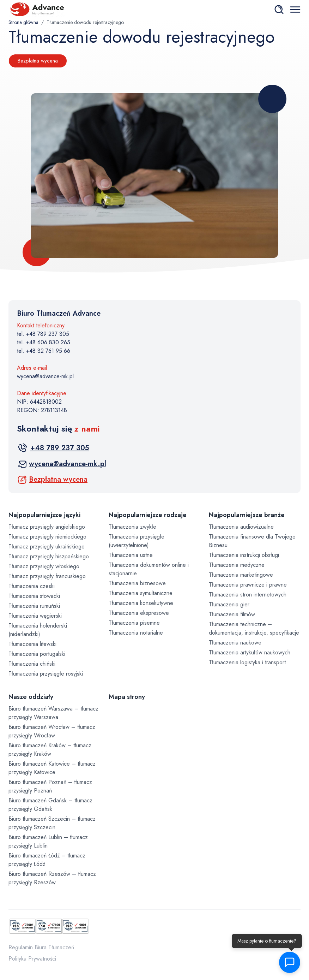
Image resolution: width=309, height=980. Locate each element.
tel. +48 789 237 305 (43, 334)
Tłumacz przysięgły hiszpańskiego (49, 556)
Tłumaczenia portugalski (37, 654)
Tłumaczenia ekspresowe (139, 613)
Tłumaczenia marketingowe (241, 575)
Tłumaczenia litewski (32, 644)
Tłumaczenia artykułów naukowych (250, 652)
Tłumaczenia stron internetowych (248, 595)
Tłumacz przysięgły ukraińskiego (47, 547)
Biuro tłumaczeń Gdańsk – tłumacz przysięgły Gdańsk (50, 805)
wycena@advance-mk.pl (45, 376)
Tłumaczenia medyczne (237, 565)
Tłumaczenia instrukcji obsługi (244, 555)
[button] (293, 962)
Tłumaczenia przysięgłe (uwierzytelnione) (137, 541)
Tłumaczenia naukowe (235, 643)
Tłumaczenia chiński (32, 664)
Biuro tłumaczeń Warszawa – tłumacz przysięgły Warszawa (53, 713)
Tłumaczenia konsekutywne (141, 603)
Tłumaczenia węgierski (35, 616)
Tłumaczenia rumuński (34, 606)
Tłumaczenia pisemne (134, 623)
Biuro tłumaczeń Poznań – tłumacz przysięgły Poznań (50, 786)
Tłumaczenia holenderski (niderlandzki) (38, 630)
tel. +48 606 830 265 (44, 342)
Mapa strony (127, 697)
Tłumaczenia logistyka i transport (247, 662)
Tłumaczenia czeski (32, 586)
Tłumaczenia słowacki (34, 596)
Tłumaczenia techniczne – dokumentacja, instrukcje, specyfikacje (254, 628)
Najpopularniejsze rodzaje (148, 515)
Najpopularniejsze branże (247, 515)
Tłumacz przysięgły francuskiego (47, 576)
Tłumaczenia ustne (131, 555)
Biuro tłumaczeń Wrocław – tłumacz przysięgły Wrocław (52, 731)
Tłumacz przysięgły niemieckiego (47, 537)
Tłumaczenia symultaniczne (141, 593)
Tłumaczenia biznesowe (137, 583)
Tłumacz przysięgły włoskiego (44, 566)
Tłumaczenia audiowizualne (241, 527)
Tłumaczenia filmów (232, 614)
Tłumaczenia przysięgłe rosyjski (46, 674)
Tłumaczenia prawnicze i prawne (248, 585)
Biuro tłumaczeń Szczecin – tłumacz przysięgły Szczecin (52, 823)
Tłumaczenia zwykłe (132, 527)
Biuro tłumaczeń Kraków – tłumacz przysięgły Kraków (50, 750)
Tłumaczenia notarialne (136, 633)
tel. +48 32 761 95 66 (44, 351)
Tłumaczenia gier (229, 604)
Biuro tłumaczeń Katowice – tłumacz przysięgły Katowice (52, 768)
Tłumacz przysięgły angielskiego (47, 527)
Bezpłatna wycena (38, 61)
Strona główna (23, 22)
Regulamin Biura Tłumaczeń (41, 947)
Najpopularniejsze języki (44, 515)
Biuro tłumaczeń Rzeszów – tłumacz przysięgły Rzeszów (52, 878)
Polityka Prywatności (32, 959)
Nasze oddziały (31, 697)
